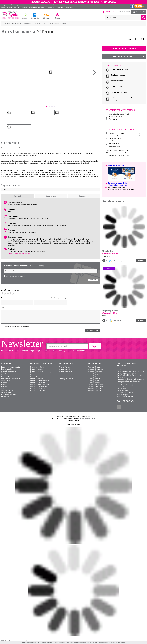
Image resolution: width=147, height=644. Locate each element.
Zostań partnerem (7, 390)
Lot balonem (121, 383)
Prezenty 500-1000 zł (66, 379)
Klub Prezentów (7, 369)
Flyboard (120, 369)
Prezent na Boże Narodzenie (40, 385)
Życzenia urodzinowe (9, 371)
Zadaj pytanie (51, 196)
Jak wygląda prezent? (9, 373)
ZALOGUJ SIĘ (110, 12)
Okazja (57, 18)
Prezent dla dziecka (66, 375)
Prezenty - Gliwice (94, 373)
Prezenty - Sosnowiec (95, 385)
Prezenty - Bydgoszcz (95, 369)
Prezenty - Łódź (93, 381)
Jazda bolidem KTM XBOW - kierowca (130, 371)
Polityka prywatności (8, 394)
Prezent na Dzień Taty (38, 389)
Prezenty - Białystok (95, 367)
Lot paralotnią (122, 389)
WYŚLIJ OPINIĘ (93, 331)
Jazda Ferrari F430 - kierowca (127, 373)
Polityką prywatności (60, 643)
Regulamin (5, 396)
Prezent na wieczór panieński (40, 375)
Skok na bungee (122, 395)
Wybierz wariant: (12, 185)
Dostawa (36, 5)
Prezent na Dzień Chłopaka (39, 381)
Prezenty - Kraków (94, 377)
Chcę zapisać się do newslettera (16, 276)
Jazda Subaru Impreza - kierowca (128, 381)
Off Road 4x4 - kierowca (125, 393)
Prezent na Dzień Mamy (38, 387)
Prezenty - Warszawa (95, 389)
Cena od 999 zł (110, 254)
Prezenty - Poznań (94, 383)
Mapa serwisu (6, 392)
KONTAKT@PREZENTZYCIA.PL (35, 7)
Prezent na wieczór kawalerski (41, 373)
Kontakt (44, 5)
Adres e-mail (50, 298)
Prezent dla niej (64, 369)
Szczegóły (18, 196)
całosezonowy (116, 261)
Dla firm (29, 5)
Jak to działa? (6, 381)
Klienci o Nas (6, 377)
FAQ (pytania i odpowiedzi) (9, 5)
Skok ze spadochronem (125, 397)
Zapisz (95, 346)
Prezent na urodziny (37, 367)
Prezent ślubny (35, 377)
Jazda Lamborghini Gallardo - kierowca (130, 375)
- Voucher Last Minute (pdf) (118, 184)
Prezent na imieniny (37, 369)
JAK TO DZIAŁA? (124, 12)
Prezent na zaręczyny (37, 383)
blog (3, 389)
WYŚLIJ (93, 280)
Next (95, 72)
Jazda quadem (122, 377)
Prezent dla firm (65, 373)
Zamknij (123, 643)
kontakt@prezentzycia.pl (87, 419)
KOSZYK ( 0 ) (140, 12)
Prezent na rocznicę (37, 379)
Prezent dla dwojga (66, 371)
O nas (22, 5)
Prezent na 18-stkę (36, 371)
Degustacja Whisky (110, 311)
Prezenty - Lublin (94, 379)
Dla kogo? (47, 18)
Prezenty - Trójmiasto (95, 387)
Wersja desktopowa (54, 5)
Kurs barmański (18, 31)
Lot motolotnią (122, 387)
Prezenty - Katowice (95, 375)
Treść (3, 307)
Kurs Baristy (108, 251)
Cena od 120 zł (110, 313)
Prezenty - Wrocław (95, 390)
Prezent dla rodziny (66, 377)
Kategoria (35, 18)
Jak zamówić (84, 196)
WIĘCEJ (141, 261)
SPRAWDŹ (110, 2)
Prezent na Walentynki (38, 390)
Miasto (24, 18)
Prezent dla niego (65, 367)
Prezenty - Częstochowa (96, 371)
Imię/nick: (5, 298)
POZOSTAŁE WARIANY (123, 57)
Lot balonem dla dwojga (125, 385)
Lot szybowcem (122, 391)
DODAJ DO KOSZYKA (124, 49)
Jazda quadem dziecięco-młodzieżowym (131, 379)
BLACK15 (46, 2)
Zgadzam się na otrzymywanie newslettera (16, 326)
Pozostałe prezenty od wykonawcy (20, 253)
